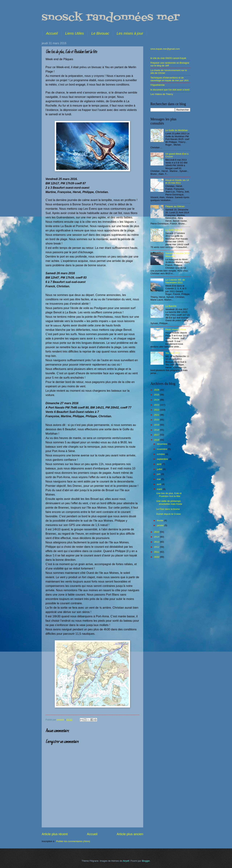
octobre (161, 454)
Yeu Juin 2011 (173, 353)
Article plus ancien (130, 834)
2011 (157, 552)
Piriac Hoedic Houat (176, 329)
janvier (161, 525)
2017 (157, 435)
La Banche (171, 306)
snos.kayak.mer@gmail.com (165, 49)
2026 (157, 390)
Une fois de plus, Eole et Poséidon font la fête (169, 495)
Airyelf (126, 861)
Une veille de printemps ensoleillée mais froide (169, 502)
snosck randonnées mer (111, 18)
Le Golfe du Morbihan (177, 130)
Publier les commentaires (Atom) (73, 841)
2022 (157, 410)
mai (159, 479)
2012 (157, 547)
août (159, 464)
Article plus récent (55, 834)
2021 (157, 415)
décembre (162, 444)
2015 (157, 532)
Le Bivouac (100, 33)
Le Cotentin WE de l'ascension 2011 (175, 281)
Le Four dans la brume (168, 509)
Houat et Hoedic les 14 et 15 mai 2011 (177, 181)
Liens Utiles (74, 33)
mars (160, 489)
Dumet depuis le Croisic (169, 514)
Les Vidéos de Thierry (162, 94)
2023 (157, 405)
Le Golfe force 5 (174, 230)
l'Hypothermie (158, 85)
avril (159, 484)
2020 (157, 420)
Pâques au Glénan (175, 206)
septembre (163, 459)
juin (159, 474)
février (160, 520)
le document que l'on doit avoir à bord (170, 90)
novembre (162, 449)
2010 (157, 557)
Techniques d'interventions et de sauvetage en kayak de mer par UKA (169, 79)
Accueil (52, 33)
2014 (157, 537)
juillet (160, 469)
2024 (157, 400)
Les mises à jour (130, 33)
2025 (157, 395)
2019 (157, 425)
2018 (157, 430)
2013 (157, 542)
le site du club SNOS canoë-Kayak (168, 58)
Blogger (146, 861)
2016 (157, 440)
